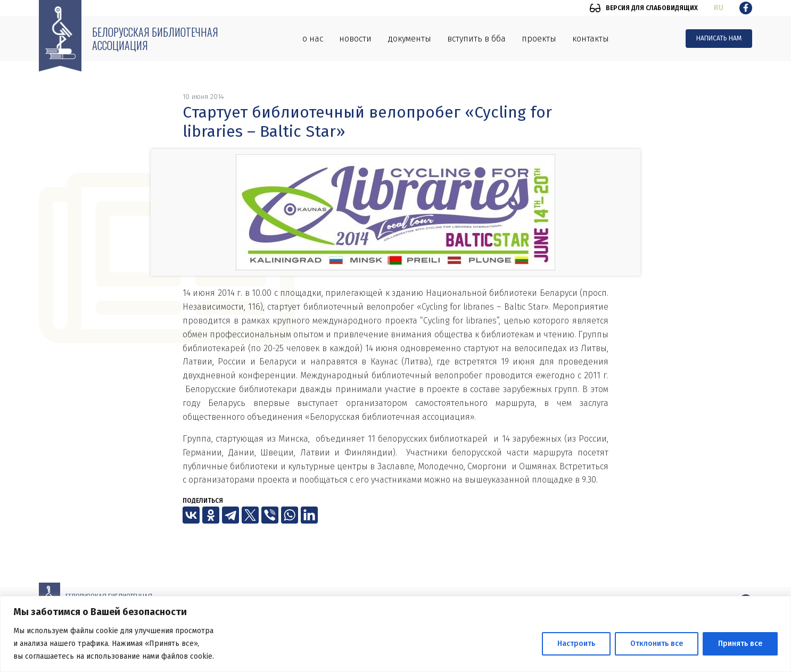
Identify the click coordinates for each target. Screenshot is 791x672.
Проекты (539, 39)
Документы (409, 39)
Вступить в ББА (476, 39)
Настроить (576, 644)
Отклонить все (657, 644)
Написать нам (719, 38)
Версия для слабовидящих (652, 8)
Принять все (740, 644)
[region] (395, 634)
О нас (313, 39)
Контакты (591, 39)
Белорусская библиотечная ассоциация (155, 39)
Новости (355, 39)
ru (719, 8)
